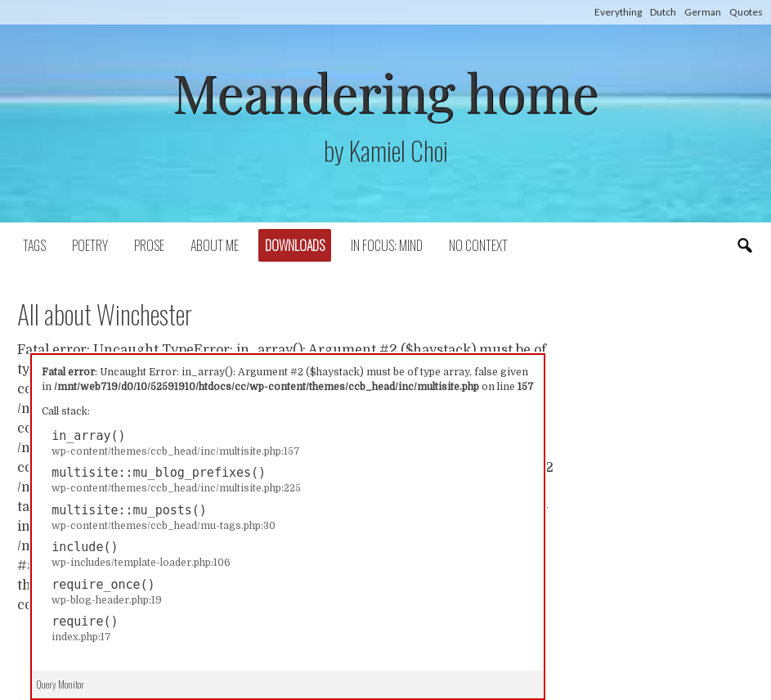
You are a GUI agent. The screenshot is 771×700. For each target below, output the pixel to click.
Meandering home (385, 91)
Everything (618, 12)
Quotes (746, 12)
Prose (149, 245)
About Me (215, 245)
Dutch (663, 12)
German (703, 12)
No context (478, 245)
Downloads (295, 245)
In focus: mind (387, 245)
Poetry (90, 245)
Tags (34, 245)
